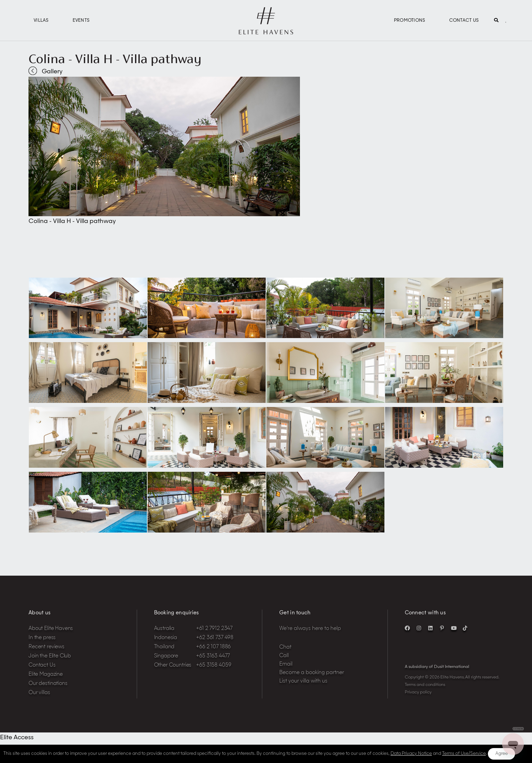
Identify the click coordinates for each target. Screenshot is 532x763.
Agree (502, 754)
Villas (41, 21)
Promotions (410, 21)
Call (284, 656)
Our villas (39, 693)
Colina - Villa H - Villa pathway (115, 59)
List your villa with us (303, 681)
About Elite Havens (51, 629)
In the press (42, 638)
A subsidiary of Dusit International (437, 667)
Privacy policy (418, 692)
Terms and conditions (425, 685)
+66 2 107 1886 (213, 647)
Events (81, 21)
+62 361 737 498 (215, 638)
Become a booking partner (312, 673)
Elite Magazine (46, 675)
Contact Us (464, 21)
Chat (285, 647)
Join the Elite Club (50, 656)
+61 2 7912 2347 (214, 629)
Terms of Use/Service (464, 754)
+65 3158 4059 (214, 665)
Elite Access (17, 738)
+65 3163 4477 (213, 656)
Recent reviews (46, 647)
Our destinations (48, 684)
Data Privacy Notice (411, 754)
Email (286, 664)
